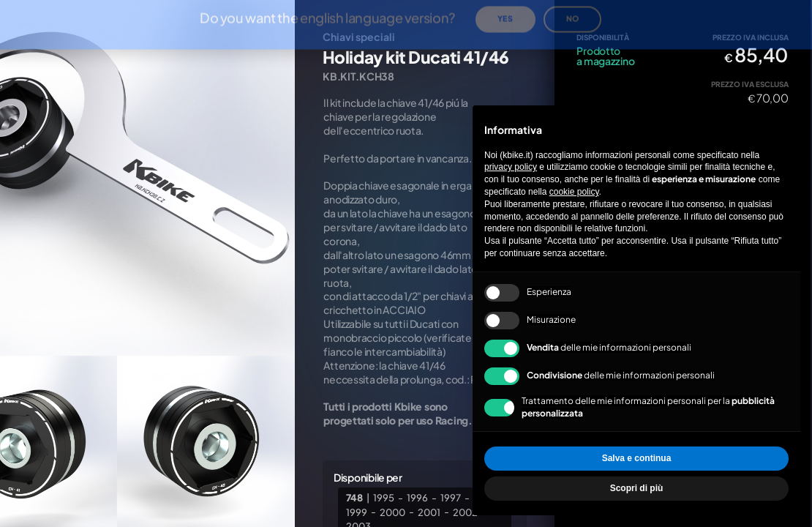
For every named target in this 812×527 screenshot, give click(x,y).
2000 (392, 512)
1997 (451, 498)
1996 (417, 498)
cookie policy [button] (574, 192)
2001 (429, 512)
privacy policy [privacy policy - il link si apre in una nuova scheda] (511, 167)
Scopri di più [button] (637, 488)
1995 (384, 498)
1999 (357, 512)
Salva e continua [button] (637, 458)
